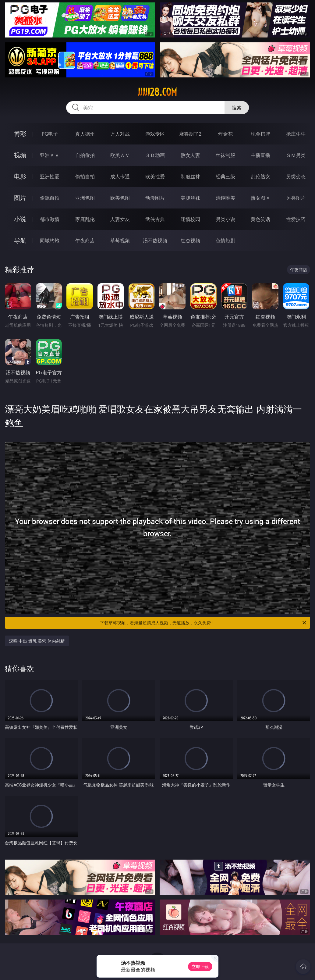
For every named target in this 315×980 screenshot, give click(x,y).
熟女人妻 (190, 155)
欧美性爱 (155, 176)
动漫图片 (155, 198)
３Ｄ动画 (155, 155)
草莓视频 (120, 241)
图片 (20, 198)
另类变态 (296, 176)
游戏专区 (155, 134)
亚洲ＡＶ (50, 155)
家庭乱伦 (85, 219)
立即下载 (200, 966)
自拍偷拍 (85, 155)
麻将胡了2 (190, 134)
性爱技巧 (296, 219)
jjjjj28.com (157, 92)
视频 (20, 155)
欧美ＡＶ (120, 155)
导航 (20, 240)
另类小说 (225, 219)
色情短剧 (225, 241)
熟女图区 (260, 198)
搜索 (237, 108)
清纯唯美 (225, 198)
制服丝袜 (190, 176)
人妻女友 (120, 219)
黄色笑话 (260, 219)
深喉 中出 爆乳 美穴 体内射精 (37, 641)
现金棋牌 (260, 134)
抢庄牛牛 (296, 134)
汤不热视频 (155, 241)
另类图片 (296, 198)
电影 (20, 176)
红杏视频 (190, 241)
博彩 (20, 134)
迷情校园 (190, 219)
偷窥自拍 (50, 198)
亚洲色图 (85, 198)
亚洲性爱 (50, 176)
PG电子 (50, 134)
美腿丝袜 (190, 198)
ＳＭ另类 (296, 155)
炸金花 (225, 134)
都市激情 (50, 219)
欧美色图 (120, 198)
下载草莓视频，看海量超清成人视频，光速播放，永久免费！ (204, 623)
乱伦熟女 (260, 176)
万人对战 (120, 134)
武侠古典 (155, 219)
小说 (20, 219)
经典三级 (225, 176)
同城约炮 (50, 241)
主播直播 (260, 155)
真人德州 (85, 134)
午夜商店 (85, 241)
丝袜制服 (225, 155)
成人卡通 (120, 176)
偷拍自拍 (85, 176)
